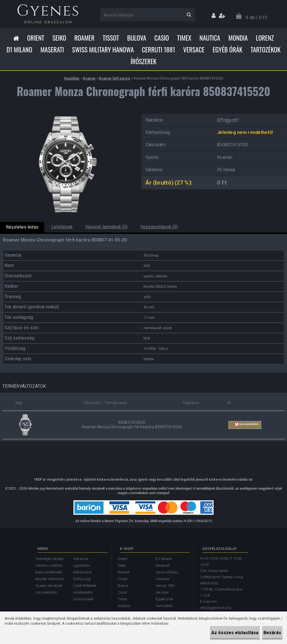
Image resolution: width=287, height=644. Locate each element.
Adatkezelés (83, 592)
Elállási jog (82, 579)
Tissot (111, 38)
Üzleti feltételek (85, 586)
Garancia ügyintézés (82, 562)
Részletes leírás (22, 227)
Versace (194, 50)
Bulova (137, 38)
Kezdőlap (72, 78)
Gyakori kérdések (49, 586)
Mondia (238, 38)
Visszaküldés (46, 592)
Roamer (84, 38)
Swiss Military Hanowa (103, 50)
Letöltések (62, 227)
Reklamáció (82, 572)
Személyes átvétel (49, 559)
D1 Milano (19, 50)
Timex (184, 38)
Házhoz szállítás (49, 565)
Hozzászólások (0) (159, 227)
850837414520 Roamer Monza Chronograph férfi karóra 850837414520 (132, 425)
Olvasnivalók (83, 599)
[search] (189, 15)
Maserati (52, 50)
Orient (36, 38)
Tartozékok (266, 50)
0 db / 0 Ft (256, 17)
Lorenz (265, 38)
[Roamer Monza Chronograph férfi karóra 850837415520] (67, 113)
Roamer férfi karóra (114, 78)
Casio (162, 38)
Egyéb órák (228, 50)
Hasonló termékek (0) (106, 227)
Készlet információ (50, 579)
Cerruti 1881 (158, 50)
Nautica (210, 38)
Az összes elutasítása (218, 633)
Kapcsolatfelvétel (49, 572)
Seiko (59, 38)
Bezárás (267, 633)
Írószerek (143, 61)
